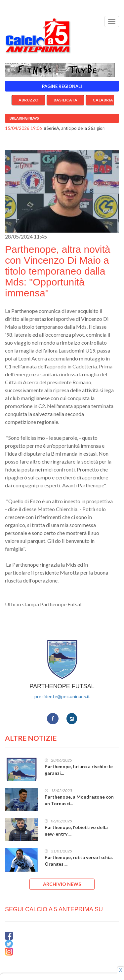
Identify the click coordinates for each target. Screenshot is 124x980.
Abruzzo (28, 100)
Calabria (103, 100)
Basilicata (65, 100)
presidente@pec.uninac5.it (62, 696)
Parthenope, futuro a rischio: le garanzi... (79, 770)
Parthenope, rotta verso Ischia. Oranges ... (79, 861)
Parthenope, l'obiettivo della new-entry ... (76, 830)
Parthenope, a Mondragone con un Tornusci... (79, 800)
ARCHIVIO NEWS (62, 884)
